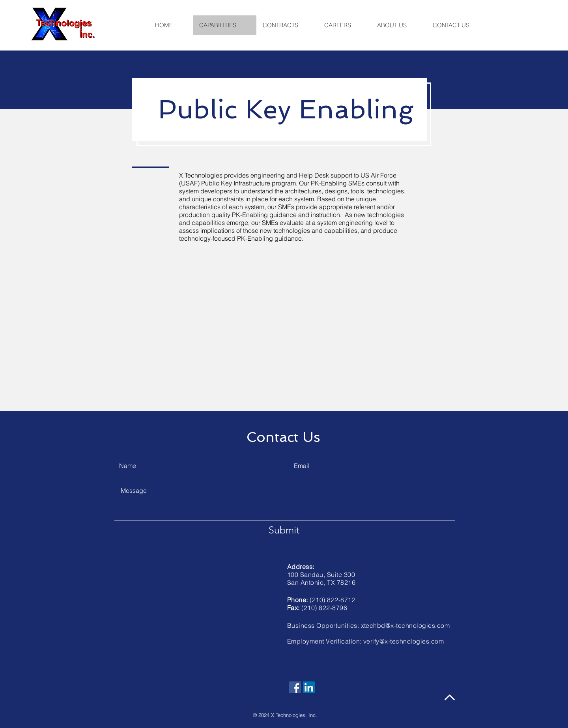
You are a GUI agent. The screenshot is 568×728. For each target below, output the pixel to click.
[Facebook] (295, 687)
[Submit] (284, 530)
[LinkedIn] (309, 687)
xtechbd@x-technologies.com (405, 625)
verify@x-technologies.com (404, 641)
